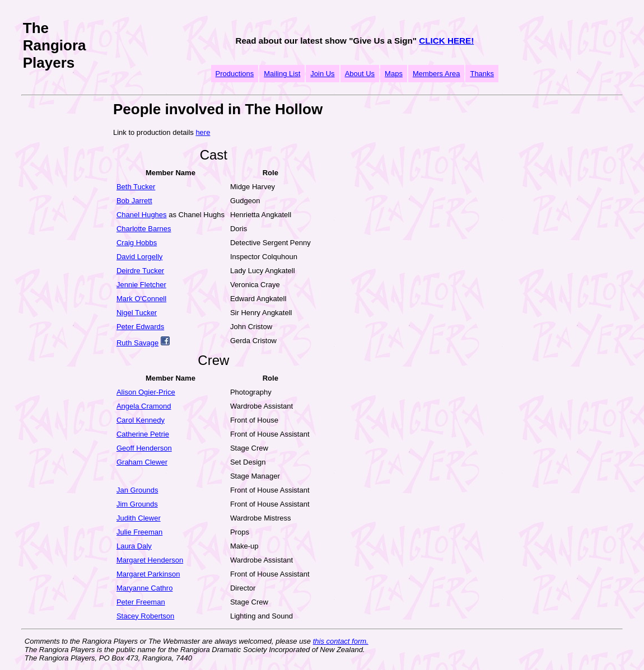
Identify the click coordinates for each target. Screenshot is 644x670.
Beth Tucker (136, 187)
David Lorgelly (139, 257)
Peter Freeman (141, 602)
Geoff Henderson (144, 448)
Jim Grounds (137, 504)
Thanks (482, 74)
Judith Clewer (139, 518)
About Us (360, 74)
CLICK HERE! (446, 41)
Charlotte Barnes (144, 229)
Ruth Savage (137, 343)
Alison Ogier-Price (146, 392)
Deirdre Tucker (140, 271)
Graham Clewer (142, 462)
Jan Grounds (137, 490)
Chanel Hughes (142, 215)
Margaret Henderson (150, 560)
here (203, 132)
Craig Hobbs (137, 243)
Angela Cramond (144, 406)
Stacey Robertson (145, 616)
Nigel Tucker (137, 313)
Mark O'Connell (141, 299)
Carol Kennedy (141, 420)
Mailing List (282, 74)
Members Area (437, 74)
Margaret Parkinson (148, 574)
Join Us (322, 74)
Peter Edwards (140, 327)
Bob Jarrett (134, 201)
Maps (394, 74)
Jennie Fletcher (141, 285)
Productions (235, 74)
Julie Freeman (139, 532)
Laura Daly (134, 546)
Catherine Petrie (143, 434)
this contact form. (341, 641)
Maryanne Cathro (144, 588)
